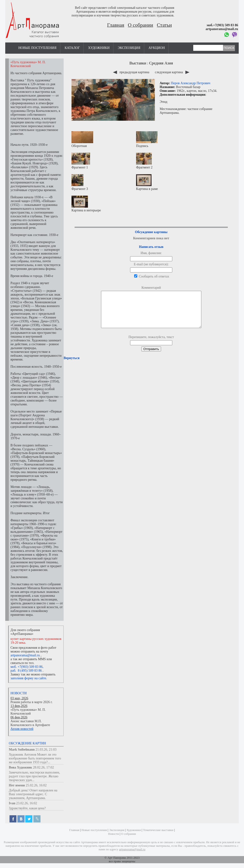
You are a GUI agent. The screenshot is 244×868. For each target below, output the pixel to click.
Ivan (12, 803)
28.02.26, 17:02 (43, 767)
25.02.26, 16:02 (36, 785)
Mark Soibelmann (22, 750)
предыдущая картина (132, 72)
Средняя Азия (161, 63)
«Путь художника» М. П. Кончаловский (28, 712)
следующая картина (172, 72)
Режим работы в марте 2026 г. (31, 702)
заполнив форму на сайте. (29, 678)
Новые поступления (37, 48)
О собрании (141, 25)
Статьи (164, 25)
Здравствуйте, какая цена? (27, 808)
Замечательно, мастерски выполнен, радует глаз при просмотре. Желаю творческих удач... (34, 776)
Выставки (138, 63)
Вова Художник (20, 767)
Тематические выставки (158, 830)
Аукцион (157, 48)
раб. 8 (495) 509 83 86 (26, 671)
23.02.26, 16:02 (27, 803)
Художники (99, 48)
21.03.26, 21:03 (46, 750)
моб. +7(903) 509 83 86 (27, 667)
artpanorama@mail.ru (25, 655)
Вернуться (71, 365)
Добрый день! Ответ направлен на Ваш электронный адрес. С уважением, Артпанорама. (33, 794)
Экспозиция (129, 48)
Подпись (147, 139)
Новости (19, 693)
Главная (116, 25)
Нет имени (17, 785)
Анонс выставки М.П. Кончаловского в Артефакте (30, 723)
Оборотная (82, 139)
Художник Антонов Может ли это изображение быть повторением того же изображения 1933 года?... (35, 758)
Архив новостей (22, 729)
